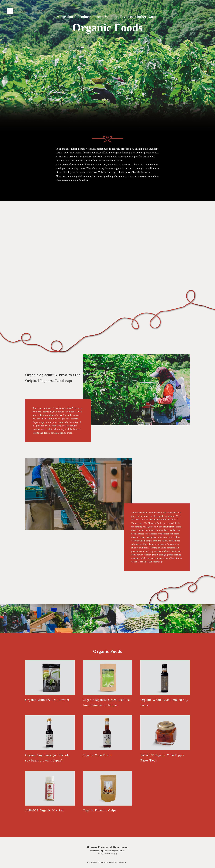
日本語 (35, 11)
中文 (44, 11)
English (24, 11)
